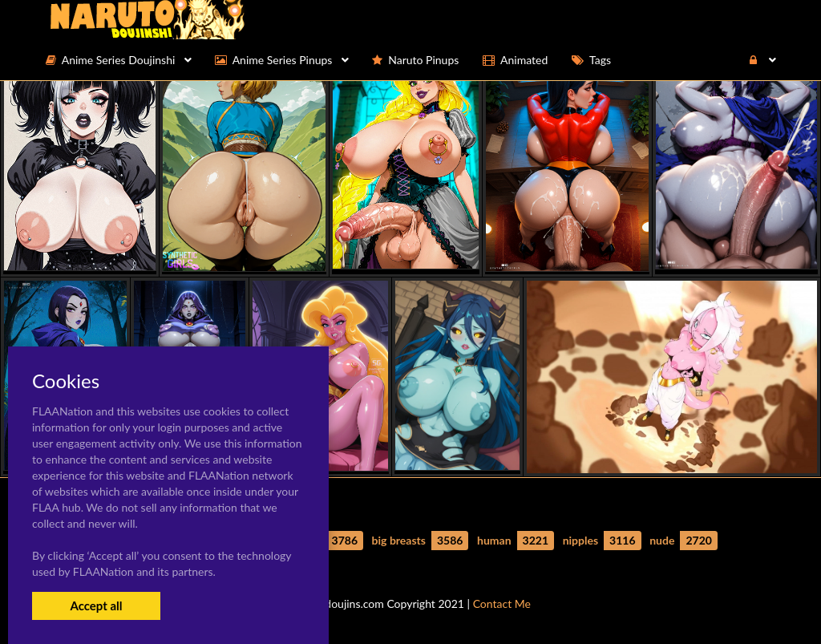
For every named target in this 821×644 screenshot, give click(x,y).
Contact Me (502, 603)
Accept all (96, 606)
